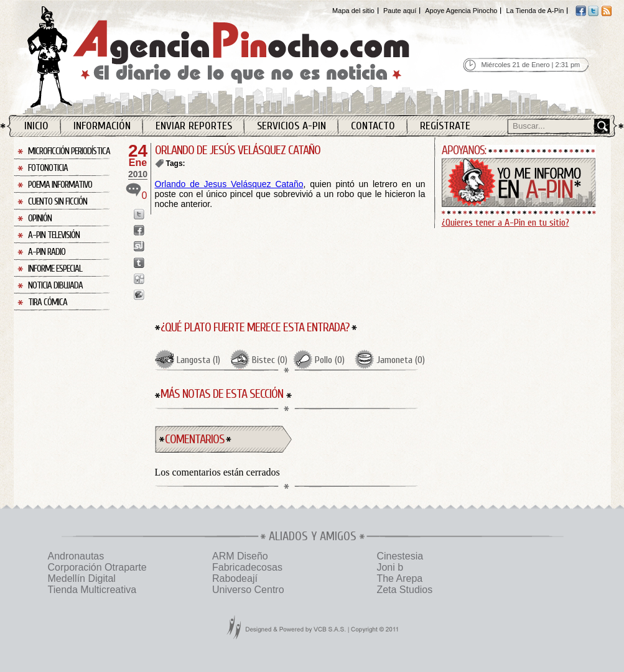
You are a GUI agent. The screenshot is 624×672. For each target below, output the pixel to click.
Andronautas (76, 556)
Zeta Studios (404, 590)
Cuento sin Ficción (58, 202)
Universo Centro (248, 590)
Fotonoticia (48, 168)
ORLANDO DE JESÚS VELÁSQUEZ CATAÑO (238, 150)
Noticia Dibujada (55, 286)
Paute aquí (400, 11)
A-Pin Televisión (54, 235)
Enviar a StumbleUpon (139, 246)
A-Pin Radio (47, 252)
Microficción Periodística (69, 151)
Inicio (36, 126)
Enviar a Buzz (139, 295)
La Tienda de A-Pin (535, 11)
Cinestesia (400, 556)
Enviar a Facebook (139, 230)
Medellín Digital (82, 578)
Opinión (40, 219)
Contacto (373, 126)
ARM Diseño (240, 556)
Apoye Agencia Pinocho (461, 11)
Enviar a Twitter (139, 214)
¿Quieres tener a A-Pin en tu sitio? (505, 223)
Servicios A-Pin (291, 126)
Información (102, 126)
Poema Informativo (60, 185)
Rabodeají (235, 578)
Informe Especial (55, 269)
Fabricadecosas (247, 567)
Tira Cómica (48, 302)
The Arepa (399, 578)
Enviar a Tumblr (139, 263)
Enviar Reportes (194, 126)
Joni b (390, 567)
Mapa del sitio (353, 11)
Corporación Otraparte (97, 567)
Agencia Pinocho (245, 57)
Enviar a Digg (139, 279)
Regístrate (445, 126)
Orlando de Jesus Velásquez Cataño (229, 184)
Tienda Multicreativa (92, 590)
